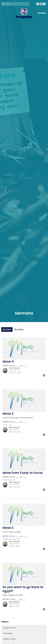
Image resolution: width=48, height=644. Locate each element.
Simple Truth (10, 628)
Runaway (8, 633)
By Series (19, 329)
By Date (7, 329)
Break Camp (10, 639)
